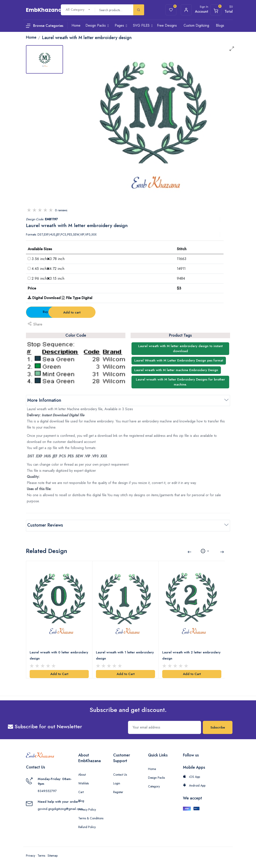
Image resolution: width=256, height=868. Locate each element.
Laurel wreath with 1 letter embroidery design (125, 655)
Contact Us (120, 774)
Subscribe (218, 727)
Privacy (31, 855)
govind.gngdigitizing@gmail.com (60, 808)
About (82, 774)
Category (154, 786)
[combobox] (78, 10)
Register (118, 791)
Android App (194, 785)
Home (152, 768)
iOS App (191, 776)
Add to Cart (59, 673)
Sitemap (53, 855)
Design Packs (156, 777)
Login (117, 783)
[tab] (44, 59)
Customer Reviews (45, 525)
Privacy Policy (87, 809)
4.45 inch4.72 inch (48, 269)
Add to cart (102, 312)
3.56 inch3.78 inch (48, 259)
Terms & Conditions (91, 818)
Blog (81, 800)
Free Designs (167, 25)
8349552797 (47, 790)
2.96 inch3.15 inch (48, 278)
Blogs (220, 25)
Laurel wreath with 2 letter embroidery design (191, 655)
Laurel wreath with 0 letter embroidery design (59, 655)
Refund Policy (87, 826)
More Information (44, 400)
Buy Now (50, 312)
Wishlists (84, 783)
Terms (41, 855)
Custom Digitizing (196, 25)
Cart (81, 791)
